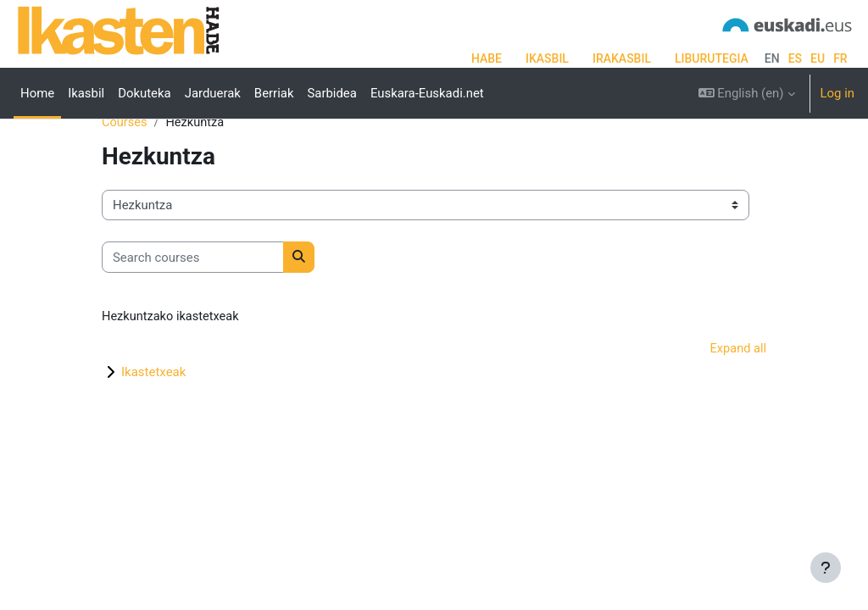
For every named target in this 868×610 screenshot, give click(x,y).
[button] (747, 93)
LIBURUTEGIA (712, 58)
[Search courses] (193, 310)
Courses (125, 175)
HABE (487, 58)
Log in (837, 93)
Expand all (737, 402)
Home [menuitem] (37, 93)
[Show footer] (826, 568)
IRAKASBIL (622, 58)
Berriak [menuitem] (274, 93)
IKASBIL (547, 58)
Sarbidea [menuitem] (331, 93)
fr (840, 58)
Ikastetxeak (153, 425)
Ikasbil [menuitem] (86, 93)
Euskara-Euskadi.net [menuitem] (427, 93)
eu (818, 58)
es (795, 58)
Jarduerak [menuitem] (213, 93)
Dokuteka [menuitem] (145, 93)
